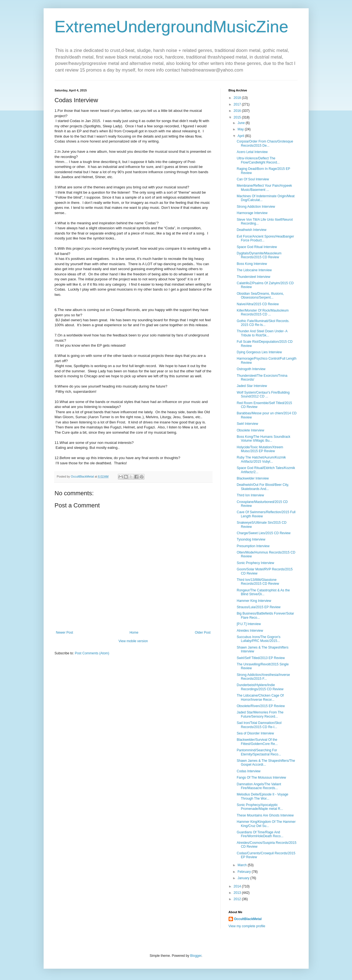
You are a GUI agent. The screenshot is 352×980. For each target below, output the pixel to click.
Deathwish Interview (251, 230)
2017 (238, 104)
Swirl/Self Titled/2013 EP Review (261, 658)
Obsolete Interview (250, 430)
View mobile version (133, 641)
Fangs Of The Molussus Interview (261, 778)
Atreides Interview (250, 631)
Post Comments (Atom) (92, 653)
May (241, 129)
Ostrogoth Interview (251, 369)
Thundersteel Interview (253, 277)
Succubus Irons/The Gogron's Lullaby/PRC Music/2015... (258, 639)
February (244, 872)
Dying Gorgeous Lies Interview (259, 352)
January (244, 878)
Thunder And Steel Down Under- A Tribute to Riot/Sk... (262, 333)
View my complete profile (247, 926)
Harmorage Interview (252, 213)
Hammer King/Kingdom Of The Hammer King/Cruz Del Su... (266, 824)
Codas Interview (248, 771)
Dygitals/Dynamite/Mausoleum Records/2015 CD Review (259, 255)
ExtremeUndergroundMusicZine (172, 27)
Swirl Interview (247, 424)
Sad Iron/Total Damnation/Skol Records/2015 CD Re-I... (259, 725)
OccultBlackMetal (248, 919)
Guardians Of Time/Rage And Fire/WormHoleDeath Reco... (260, 834)
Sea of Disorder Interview (255, 733)
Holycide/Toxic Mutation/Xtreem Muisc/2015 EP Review (260, 449)
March (243, 865)
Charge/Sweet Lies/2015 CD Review (264, 533)
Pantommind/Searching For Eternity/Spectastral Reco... (259, 752)
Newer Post (65, 633)
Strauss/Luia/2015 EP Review (259, 607)
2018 (238, 98)
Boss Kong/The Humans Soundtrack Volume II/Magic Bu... (263, 439)
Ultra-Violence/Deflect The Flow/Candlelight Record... (258, 160)
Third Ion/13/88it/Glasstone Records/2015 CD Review (258, 582)
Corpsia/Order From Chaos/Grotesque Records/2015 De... (265, 143)
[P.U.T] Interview (249, 624)
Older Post (203, 633)
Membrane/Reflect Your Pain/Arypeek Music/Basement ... (264, 188)
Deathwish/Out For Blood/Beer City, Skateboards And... (263, 487)
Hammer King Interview (254, 601)
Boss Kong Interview (252, 264)
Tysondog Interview (251, 539)
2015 (238, 117)
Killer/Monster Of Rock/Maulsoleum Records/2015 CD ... (263, 312)
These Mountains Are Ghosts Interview (265, 815)
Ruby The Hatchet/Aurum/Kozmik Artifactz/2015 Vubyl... (261, 459)
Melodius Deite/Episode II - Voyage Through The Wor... (262, 796)
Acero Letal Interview (252, 152)
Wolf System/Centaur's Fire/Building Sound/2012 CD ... (263, 394)
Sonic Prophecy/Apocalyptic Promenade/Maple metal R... (260, 807)
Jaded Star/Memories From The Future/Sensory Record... (260, 714)
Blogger (196, 956)
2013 (238, 893)
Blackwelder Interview (253, 478)
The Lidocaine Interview (254, 270)
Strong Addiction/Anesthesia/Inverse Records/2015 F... (263, 677)
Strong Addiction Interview (256, 207)
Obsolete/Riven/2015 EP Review (261, 706)
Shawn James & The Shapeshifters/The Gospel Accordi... (266, 763)
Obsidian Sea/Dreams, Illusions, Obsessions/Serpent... (260, 296)
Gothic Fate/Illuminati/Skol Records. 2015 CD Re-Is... (263, 323)
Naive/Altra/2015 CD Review (258, 304)
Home (134, 633)
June (241, 123)
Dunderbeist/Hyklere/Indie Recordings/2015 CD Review (260, 687)
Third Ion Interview (250, 495)
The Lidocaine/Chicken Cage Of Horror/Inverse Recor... (260, 697)
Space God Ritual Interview (257, 247)
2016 (238, 111)
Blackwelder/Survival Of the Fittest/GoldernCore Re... (257, 742)
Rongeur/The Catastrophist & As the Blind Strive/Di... (263, 592)
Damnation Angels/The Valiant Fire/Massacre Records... (259, 786)
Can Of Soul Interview (253, 179)
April (241, 136)
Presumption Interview (253, 546)
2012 (238, 899)
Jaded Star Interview (252, 386)
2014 (238, 886)
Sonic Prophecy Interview (255, 563)
